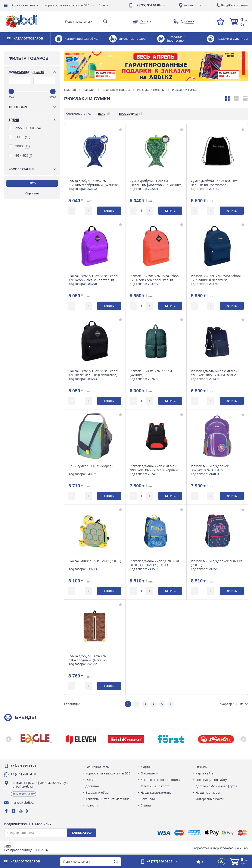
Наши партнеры (208, 792)
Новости (92, 805)
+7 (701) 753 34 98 (23, 774)
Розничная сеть (23, 5)
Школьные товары (116, 90)
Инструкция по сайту (211, 780)
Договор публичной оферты (216, 786)
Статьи (146, 805)
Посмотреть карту (24, 794)
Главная (70, 90)
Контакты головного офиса (160, 780)
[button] (9, 739)
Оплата (91, 780)
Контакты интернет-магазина (108, 799)
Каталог (89, 90)
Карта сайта (205, 773)
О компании (150, 773)
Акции (145, 767)
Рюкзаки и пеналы (151, 90)
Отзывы (201, 767)
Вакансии (148, 799)
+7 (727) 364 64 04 (148, 5)
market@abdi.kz (22, 803)
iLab (245, 848)
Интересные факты (210, 799)
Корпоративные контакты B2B (67, 5)
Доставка (92, 786)
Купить (109, 211)
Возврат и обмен (98, 792)
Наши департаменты (156, 792)
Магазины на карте (155, 786)
